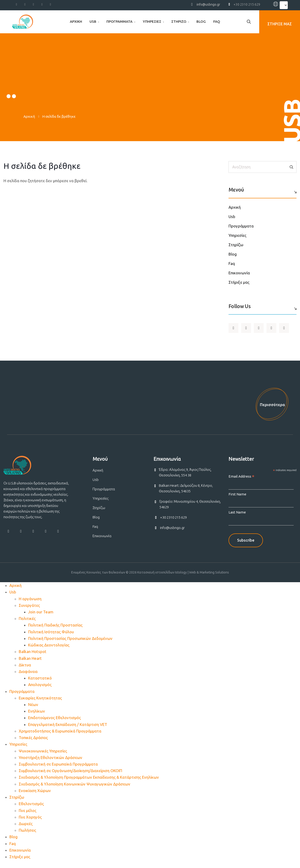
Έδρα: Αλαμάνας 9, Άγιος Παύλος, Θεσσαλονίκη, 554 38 (185, 478)
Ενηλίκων (37, 716)
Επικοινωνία (239, 273)
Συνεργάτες (29, 611)
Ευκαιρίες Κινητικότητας (40, 703)
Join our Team (41, 617)
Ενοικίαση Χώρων (35, 796)
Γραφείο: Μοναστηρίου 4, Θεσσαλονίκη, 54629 (190, 510)
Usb (93, 21)
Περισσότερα (270, 407)
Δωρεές (26, 829)
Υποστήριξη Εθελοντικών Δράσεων (51, 763)
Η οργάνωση (30, 604)
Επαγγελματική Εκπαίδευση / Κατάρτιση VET (68, 730)
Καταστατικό (40, 683)
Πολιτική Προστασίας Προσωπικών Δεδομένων (70, 644)
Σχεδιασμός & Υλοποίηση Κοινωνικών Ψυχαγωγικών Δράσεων (75, 789)
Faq (217, 21)
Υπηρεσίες (152, 21)
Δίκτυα (25, 670)
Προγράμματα (119, 21)
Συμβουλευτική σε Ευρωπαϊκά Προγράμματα (58, 769)
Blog (201, 21)
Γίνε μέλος (28, 816)
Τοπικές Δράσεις (33, 743)
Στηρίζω (179, 21)
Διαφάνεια (28, 677)
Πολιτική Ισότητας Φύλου (51, 637)
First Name (237, 500)
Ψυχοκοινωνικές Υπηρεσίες (43, 756)
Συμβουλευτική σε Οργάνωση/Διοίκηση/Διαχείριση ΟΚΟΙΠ (70, 776)
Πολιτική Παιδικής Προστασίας (55, 630)
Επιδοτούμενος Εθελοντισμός (54, 723)
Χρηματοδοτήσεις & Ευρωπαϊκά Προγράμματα (60, 736)
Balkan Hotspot (33, 657)
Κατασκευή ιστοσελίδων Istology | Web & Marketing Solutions (183, 578)
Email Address (242, 482)
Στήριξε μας (239, 282)
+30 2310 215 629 (247, 4)
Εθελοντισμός (31, 809)
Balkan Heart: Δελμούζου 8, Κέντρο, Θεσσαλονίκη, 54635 (186, 494)
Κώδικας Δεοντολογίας (49, 650)
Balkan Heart (30, 663)
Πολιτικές (27, 624)
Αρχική (76, 21)
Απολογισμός (40, 690)
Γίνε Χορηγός (30, 822)
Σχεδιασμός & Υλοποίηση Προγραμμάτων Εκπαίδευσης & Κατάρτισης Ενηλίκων (89, 783)
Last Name (237, 518)
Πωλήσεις (27, 836)
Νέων (33, 710)
